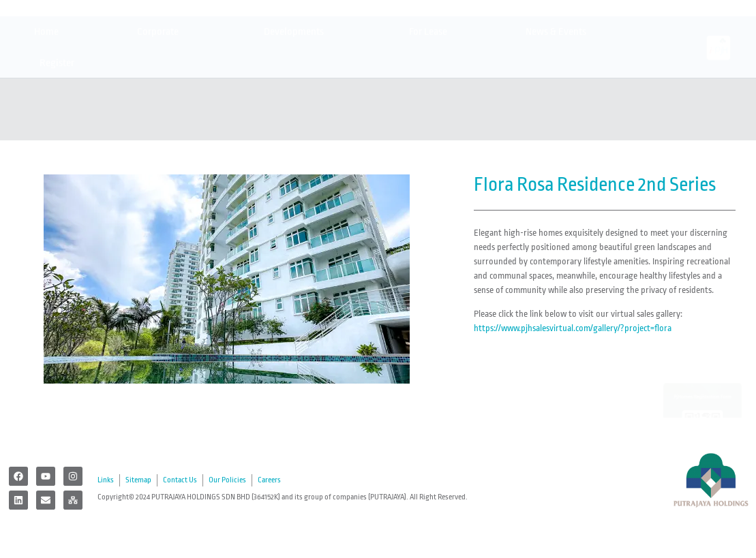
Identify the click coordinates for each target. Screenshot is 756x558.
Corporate (161, 85)
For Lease (428, 85)
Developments (297, 85)
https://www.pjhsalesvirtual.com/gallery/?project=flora (573, 328)
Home (46, 85)
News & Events (559, 85)
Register (60, 117)
